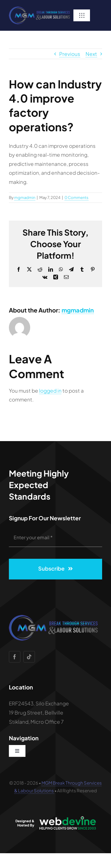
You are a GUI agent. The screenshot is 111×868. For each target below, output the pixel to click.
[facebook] (15, 657)
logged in (50, 391)
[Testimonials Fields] (39, 9)
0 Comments (77, 197)
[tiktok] (29, 657)
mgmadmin (25, 197)
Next (91, 54)
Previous (70, 54)
